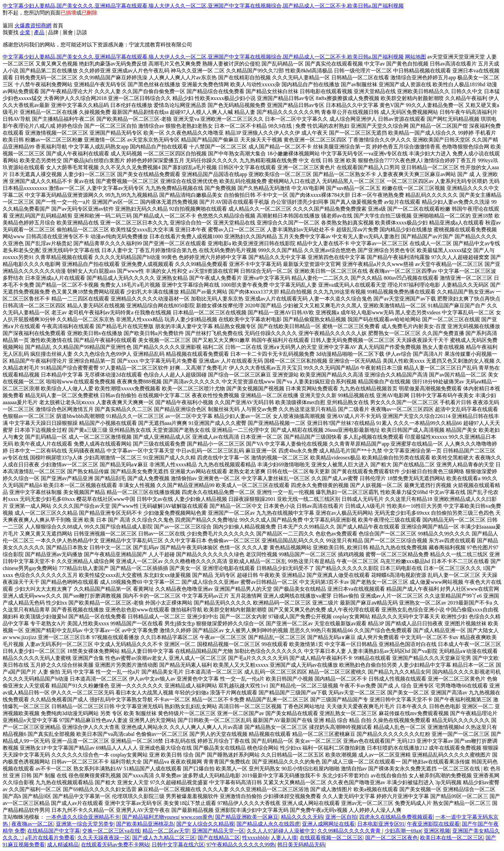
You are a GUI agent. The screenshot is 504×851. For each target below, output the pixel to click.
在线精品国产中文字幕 (54, 831)
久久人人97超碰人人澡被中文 (281, 831)
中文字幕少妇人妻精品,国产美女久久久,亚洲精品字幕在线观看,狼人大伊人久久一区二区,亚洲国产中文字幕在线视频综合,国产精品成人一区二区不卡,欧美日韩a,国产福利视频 (203, 6)
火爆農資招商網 (33, 26)
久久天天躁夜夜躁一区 (104, 838)
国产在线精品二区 (219, 838)
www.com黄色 (197, 817)
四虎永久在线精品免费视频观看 (396, 817)
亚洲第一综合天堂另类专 (85, 824)
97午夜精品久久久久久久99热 (241, 845)
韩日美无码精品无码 (301, 845)
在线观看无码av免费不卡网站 (115, 845)
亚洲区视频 (437, 831)
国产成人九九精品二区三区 (164, 838)
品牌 (53, 32)
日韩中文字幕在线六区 (178, 845)
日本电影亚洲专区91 (381, 824)
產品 (39, 32)
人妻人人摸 (284, 838)
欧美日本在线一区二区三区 (452, 838)
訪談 (82, 32)
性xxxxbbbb (255, 838)
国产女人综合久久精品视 (205, 824)
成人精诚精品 (63, 845)
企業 (25, 32)
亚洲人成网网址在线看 (328, 824)
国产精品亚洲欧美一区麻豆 (247, 817)
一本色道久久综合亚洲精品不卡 (83, 817)
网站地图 (416, 57)
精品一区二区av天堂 (166, 831)
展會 (68, 32)
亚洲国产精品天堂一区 (218, 831)
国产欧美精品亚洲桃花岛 (145, 824)
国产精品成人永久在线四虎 (268, 824)
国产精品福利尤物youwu (150, 817)
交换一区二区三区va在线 (111, 831)
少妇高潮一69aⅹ (403, 831)
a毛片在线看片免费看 (50, 838)
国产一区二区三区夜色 (391, 838)
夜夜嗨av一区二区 (32, 824)
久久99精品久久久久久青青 (350, 831)
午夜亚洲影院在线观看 (433, 824)
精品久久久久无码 (302, 817)
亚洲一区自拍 (341, 817)
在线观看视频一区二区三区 (331, 838)
